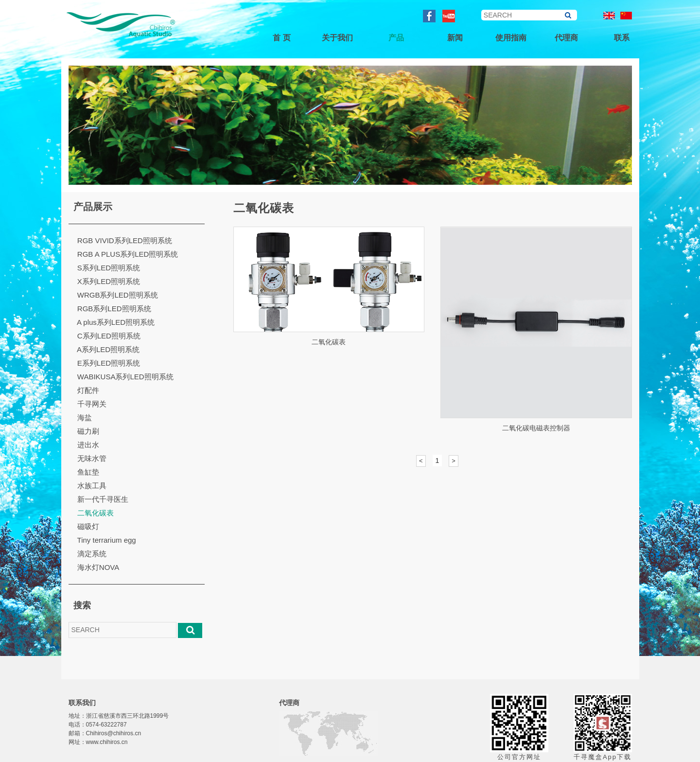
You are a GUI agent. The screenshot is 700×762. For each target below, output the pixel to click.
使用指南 (511, 38)
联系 (622, 38)
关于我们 (337, 38)
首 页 (281, 38)
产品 (396, 38)
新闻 (455, 38)
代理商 (566, 38)
